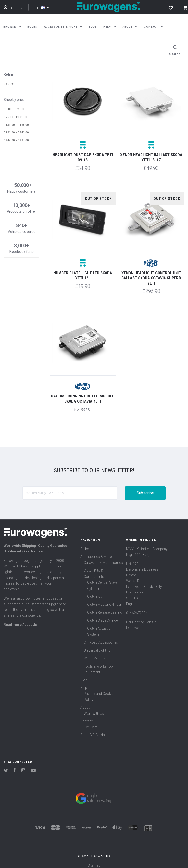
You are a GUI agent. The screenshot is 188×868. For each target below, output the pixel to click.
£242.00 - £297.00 (16, 137)
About (85, 704)
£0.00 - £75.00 (14, 106)
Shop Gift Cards (93, 731)
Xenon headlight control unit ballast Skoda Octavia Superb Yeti (151, 274)
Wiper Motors (94, 655)
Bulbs (85, 545)
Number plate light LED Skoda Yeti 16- (83, 272)
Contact (86, 718)
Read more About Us (20, 621)
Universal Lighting (97, 647)
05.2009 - (10, 80)
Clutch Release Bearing (105, 609)
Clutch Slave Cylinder (103, 617)
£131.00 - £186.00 (16, 121)
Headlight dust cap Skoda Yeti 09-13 (83, 154)
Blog (84, 676)
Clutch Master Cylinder (104, 601)
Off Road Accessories (101, 639)
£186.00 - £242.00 (16, 129)
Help (84, 684)
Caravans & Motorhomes (103, 559)
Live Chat (91, 723)
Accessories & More (96, 553)
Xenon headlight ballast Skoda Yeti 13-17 (151, 154)
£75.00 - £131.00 (15, 113)
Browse (12, 27)
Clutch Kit (94, 593)
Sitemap (94, 862)
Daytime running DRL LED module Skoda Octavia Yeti (83, 395)
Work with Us (94, 710)
